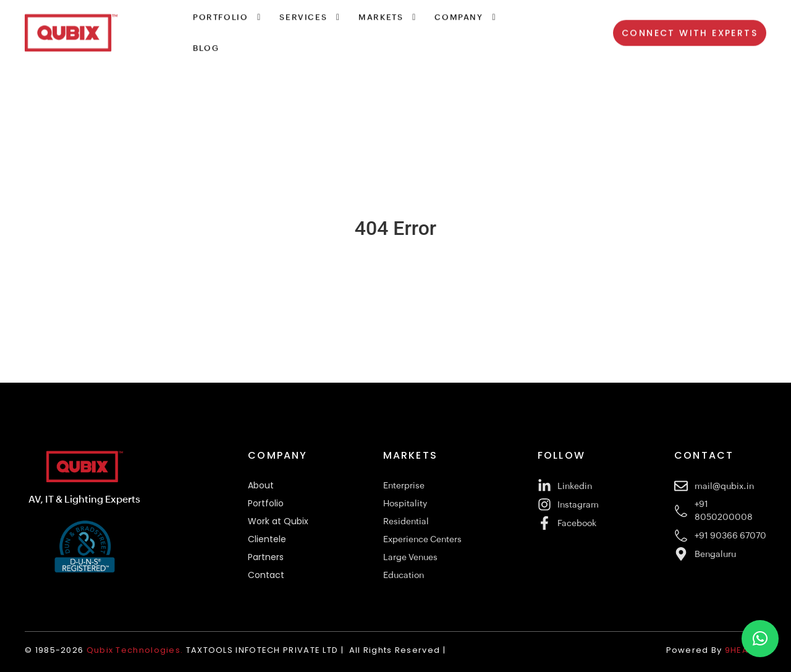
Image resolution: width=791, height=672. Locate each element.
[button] (760, 639)
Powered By (718, 650)
